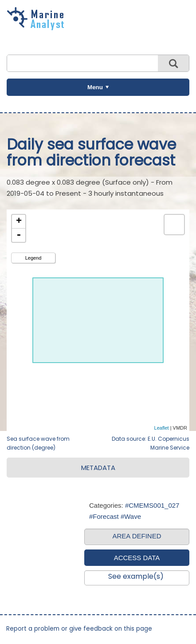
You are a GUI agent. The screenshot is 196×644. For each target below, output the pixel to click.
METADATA (98, 468)
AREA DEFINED (137, 536)
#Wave (131, 516)
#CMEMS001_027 (152, 505)
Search (173, 63)
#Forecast (104, 516)
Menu (95, 87)
